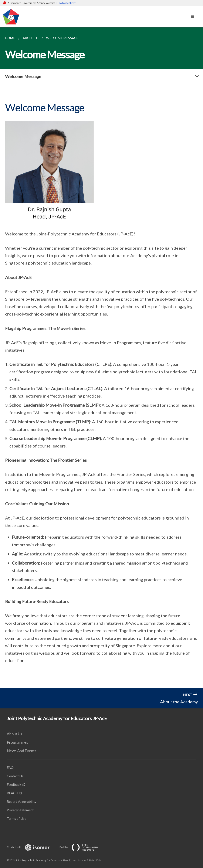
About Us (14, 734)
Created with (32, 847)
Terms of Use (16, 818)
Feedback (14, 784)
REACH (13, 793)
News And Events (22, 751)
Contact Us (15, 776)
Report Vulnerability (22, 801)
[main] (101, 358)
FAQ (10, 767)
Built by (82, 847)
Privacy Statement (20, 810)
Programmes (17, 742)
